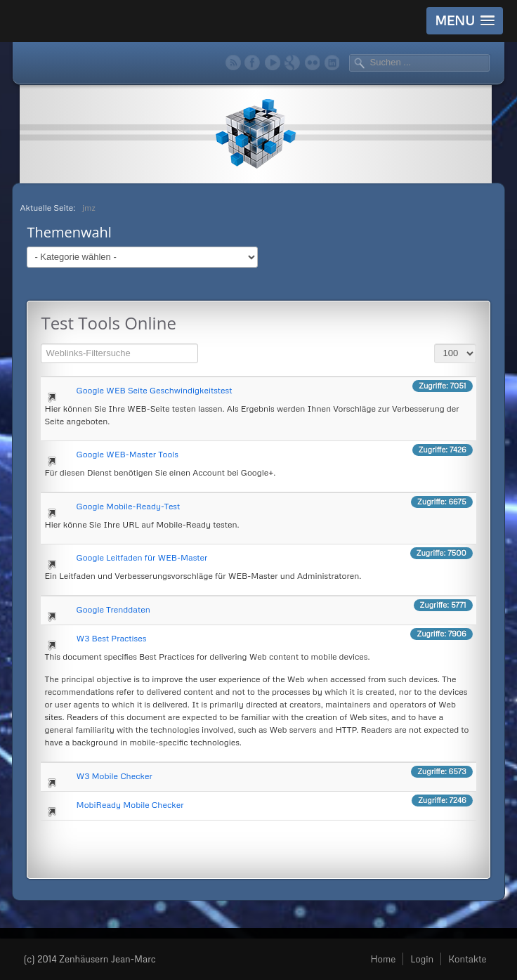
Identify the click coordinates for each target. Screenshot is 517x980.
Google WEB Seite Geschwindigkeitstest (155, 390)
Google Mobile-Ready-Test (129, 506)
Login (422, 959)
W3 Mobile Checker (114, 776)
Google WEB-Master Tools (127, 454)
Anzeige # (434, 342)
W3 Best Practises (112, 638)
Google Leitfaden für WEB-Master (142, 557)
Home (383, 959)
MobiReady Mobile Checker (130, 805)
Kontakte (467, 959)
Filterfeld (41, 342)
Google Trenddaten (113, 609)
